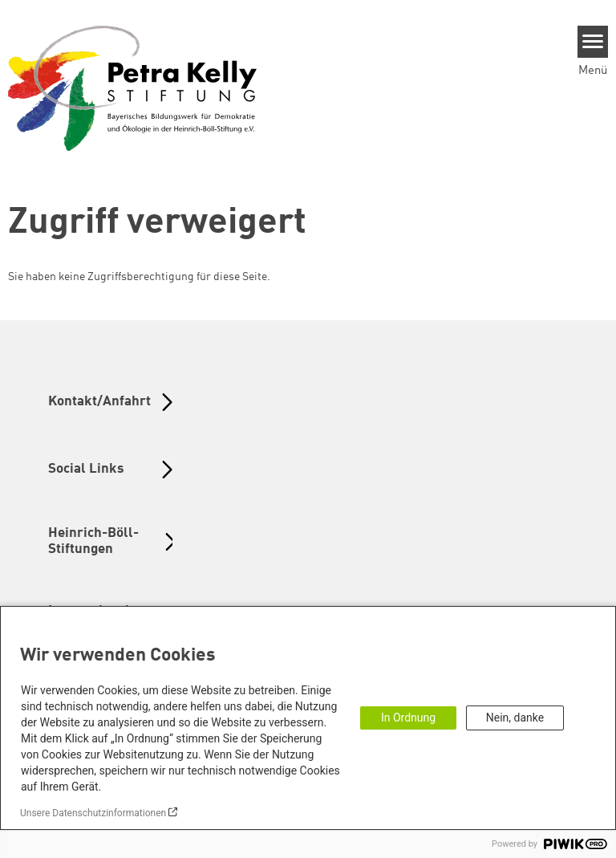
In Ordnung (408, 718)
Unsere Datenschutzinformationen (93, 813)
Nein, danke (515, 718)
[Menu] (593, 42)
